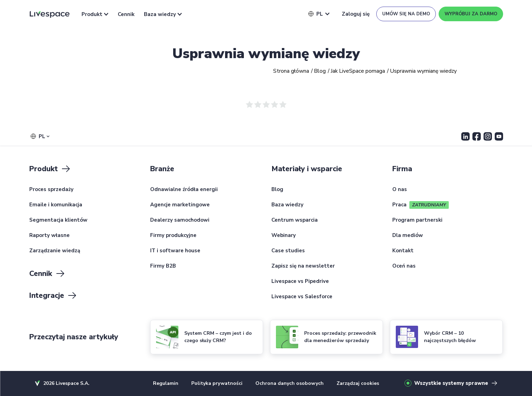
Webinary (284, 236)
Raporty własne (49, 236)
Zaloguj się (356, 14)
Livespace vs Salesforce (302, 297)
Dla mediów (408, 236)
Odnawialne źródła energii (184, 190)
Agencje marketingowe (180, 205)
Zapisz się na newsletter (303, 266)
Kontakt (403, 251)
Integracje (53, 295)
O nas (400, 190)
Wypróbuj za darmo (471, 14)
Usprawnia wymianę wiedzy (266, 54)
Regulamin (166, 383)
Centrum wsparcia (295, 220)
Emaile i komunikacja (56, 205)
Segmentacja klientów (58, 220)
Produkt (95, 14)
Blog (320, 71)
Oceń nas (404, 266)
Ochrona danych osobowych (290, 383)
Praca (399, 205)
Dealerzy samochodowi (180, 220)
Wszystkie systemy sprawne (451, 383)
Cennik (126, 14)
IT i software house (175, 251)
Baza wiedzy (163, 14)
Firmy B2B (163, 266)
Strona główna (291, 71)
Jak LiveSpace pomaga (358, 71)
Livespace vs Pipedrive (300, 282)
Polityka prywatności (217, 383)
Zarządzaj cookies (358, 383)
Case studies (288, 251)
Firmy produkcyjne (173, 236)
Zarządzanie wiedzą (55, 251)
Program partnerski (417, 220)
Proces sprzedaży (51, 190)
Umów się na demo (406, 14)
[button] (316, 14)
